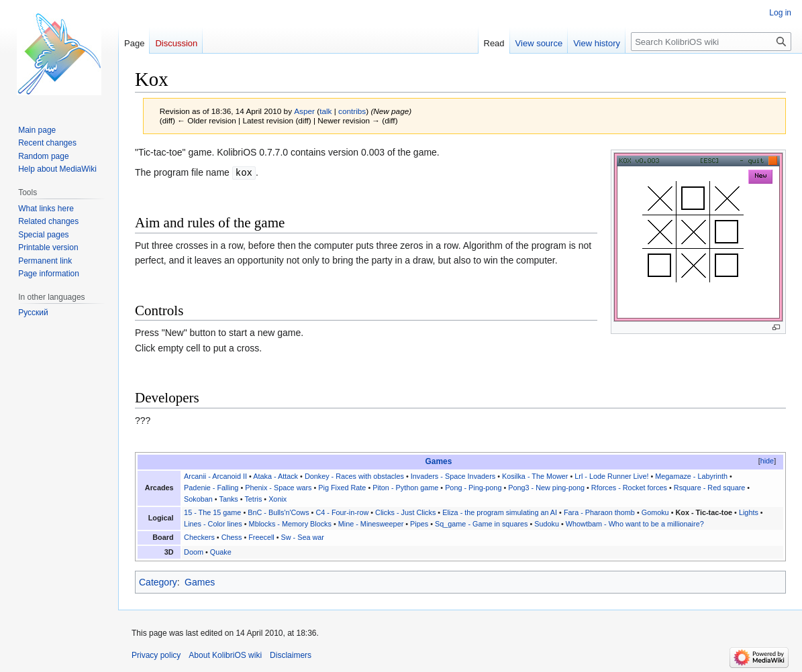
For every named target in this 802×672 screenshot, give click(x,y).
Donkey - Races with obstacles (354, 476)
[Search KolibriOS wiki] (711, 42)
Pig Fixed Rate (342, 488)
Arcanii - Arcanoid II (215, 476)
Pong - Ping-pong (473, 488)
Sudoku (547, 524)
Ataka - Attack (275, 476)
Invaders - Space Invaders (453, 476)
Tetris (253, 499)
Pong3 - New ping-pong (546, 488)
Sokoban (198, 499)
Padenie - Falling (211, 488)
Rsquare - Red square (710, 488)
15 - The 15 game (212, 512)
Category (158, 582)
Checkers (199, 537)
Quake (221, 552)
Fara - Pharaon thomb (599, 512)
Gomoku (655, 512)
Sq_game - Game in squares (481, 524)
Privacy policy (156, 655)
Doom (194, 552)
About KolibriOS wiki (225, 655)
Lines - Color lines (213, 524)
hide (767, 461)
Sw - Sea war (303, 537)
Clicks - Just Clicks (405, 512)
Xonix (278, 499)
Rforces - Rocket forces (629, 488)
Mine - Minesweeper (371, 524)
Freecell (261, 537)
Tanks (229, 499)
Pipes (419, 524)
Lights (749, 512)
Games (439, 461)
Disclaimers (291, 655)
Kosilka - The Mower (535, 476)
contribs (352, 111)
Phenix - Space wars (278, 488)
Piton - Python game (405, 488)
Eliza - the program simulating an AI (500, 512)
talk (325, 111)
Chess (232, 537)
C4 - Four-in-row (342, 512)
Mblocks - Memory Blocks (290, 524)
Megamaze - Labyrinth (691, 476)
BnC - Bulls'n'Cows (278, 512)
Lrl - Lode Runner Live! (611, 476)
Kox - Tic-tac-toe (704, 512)
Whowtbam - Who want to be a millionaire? (635, 524)
